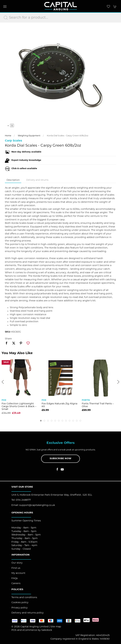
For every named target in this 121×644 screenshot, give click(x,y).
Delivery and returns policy (28, 613)
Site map (56, 627)
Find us (16, 568)
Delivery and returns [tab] (37, 180)
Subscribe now (60, 459)
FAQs (15, 578)
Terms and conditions (24, 598)
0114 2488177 (23, 500)
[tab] (41, 421)
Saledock (47, 630)
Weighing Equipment (29, 136)
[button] (5, 7)
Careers (16, 584)
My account (18, 573)
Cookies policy (20, 603)
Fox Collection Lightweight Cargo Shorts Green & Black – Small (19, 407)
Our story (17, 563)
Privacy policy (20, 608)
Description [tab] (13, 180)
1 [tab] (12, 125)
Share (8, 339)
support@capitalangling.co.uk (37, 505)
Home (8, 136)
